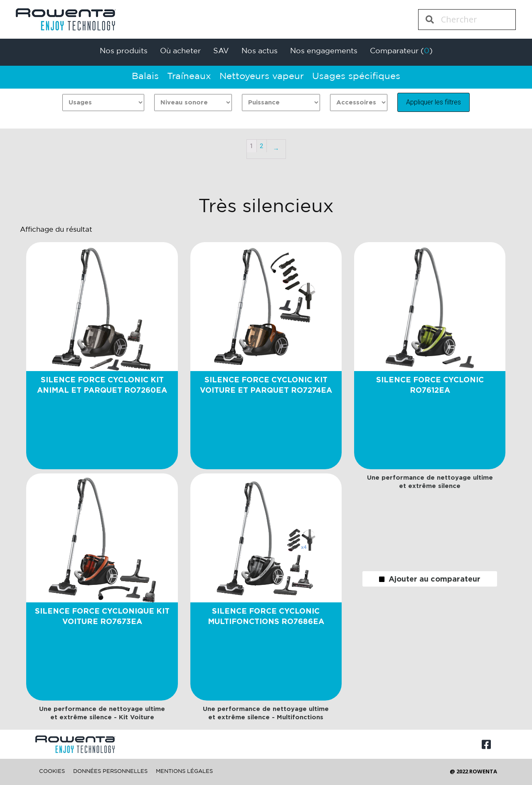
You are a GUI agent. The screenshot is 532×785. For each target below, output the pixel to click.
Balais (145, 77)
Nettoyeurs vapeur (262, 77)
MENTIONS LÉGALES (184, 771)
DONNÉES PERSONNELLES (110, 771)
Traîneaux (189, 77)
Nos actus (260, 51)
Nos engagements (324, 51)
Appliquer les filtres (433, 102)
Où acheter (180, 51)
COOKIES (52, 771)
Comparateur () (401, 51)
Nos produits (124, 51)
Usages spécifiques (356, 77)
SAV (221, 51)
